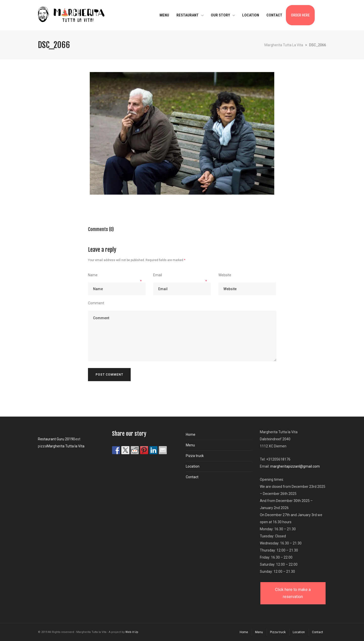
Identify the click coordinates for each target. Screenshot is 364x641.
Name (93, 275)
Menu (190, 445)
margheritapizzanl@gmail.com (295, 466)
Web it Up (132, 632)
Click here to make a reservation (293, 593)
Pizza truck (195, 456)
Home (191, 434)
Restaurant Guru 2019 (55, 439)
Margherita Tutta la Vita (66, 446)
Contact (192, 477)
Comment (96, 303)
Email (158, 275)
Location (193, 466)
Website (225, 275)
